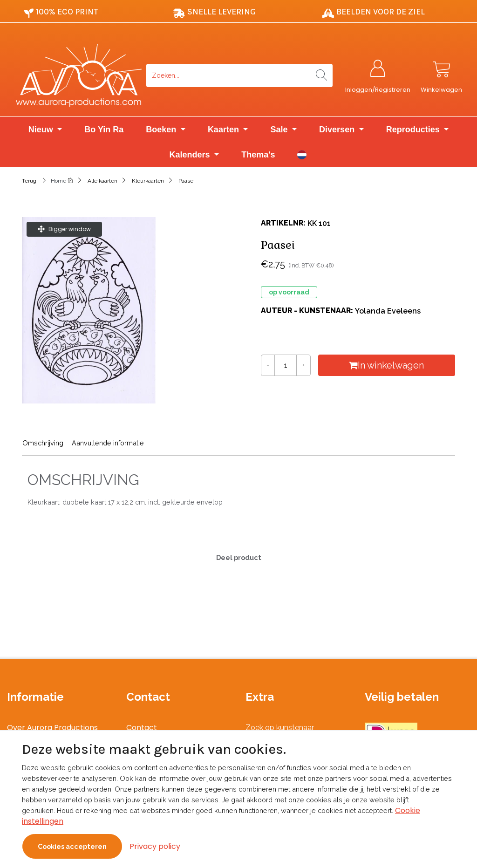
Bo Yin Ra (104, 130)
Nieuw (42, 130)
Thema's (258, 155)
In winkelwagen (387, 366)
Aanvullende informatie (108, 443)
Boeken (162, 130)
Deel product (239, 558)
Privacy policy (155, 846)
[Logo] (78, 75)
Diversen (338, 130)
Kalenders (191, 155)
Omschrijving (43, 443)
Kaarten (225, 130)
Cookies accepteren (72, 846)
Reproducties (414, 130)
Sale (280, 130)
